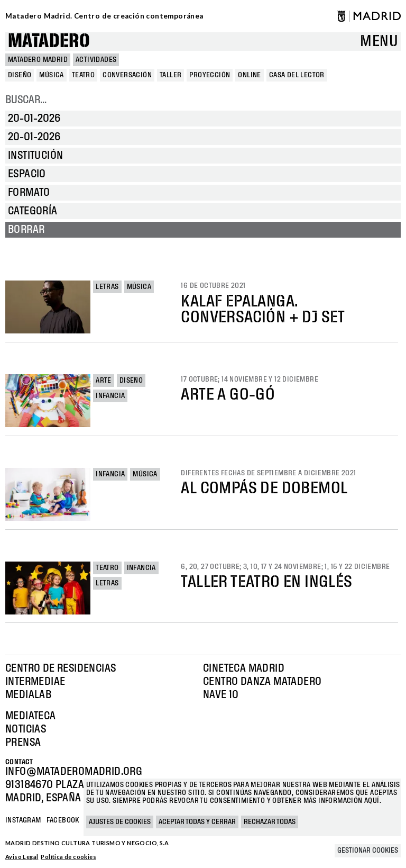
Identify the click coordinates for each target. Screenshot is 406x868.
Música (139, 287)
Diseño (131, 381)
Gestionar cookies (368, 851)
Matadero (49, 42)
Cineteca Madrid (244, 668)
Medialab (28, 695)
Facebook (63, 820)
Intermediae (35, 682)
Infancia (110, 396)
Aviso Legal (22, 857)
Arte (104, 381)
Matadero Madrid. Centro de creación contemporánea (104, 16)
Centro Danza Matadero (262, 682)
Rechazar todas (270, 822)
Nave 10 (221, 695)
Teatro (107, 568)
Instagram (23, 820)
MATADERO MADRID (38, 60)
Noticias (26, 729)
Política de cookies (68, 857)
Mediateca (31, 716)
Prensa (23, 743)
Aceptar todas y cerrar (197, 822)
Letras (107, 287)
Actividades (96, 60)
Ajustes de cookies (120, 822)
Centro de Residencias (61, 668)
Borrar (26, 230)
